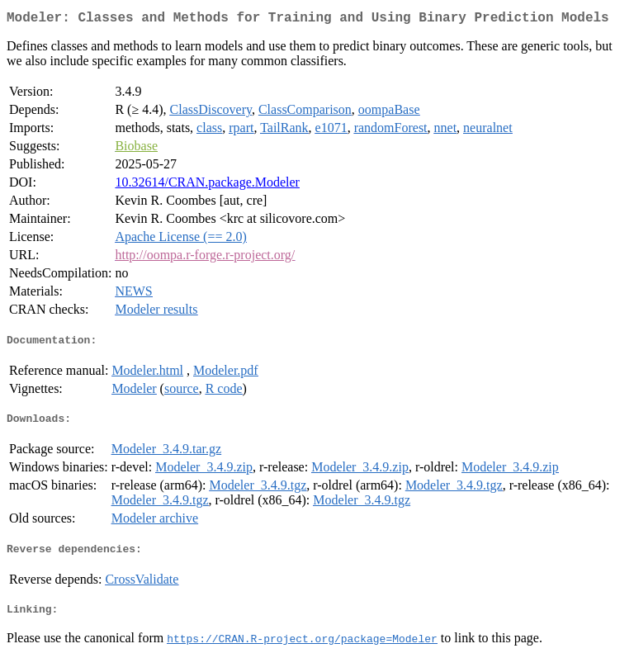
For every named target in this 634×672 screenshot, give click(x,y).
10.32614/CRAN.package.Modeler (207, 185)
